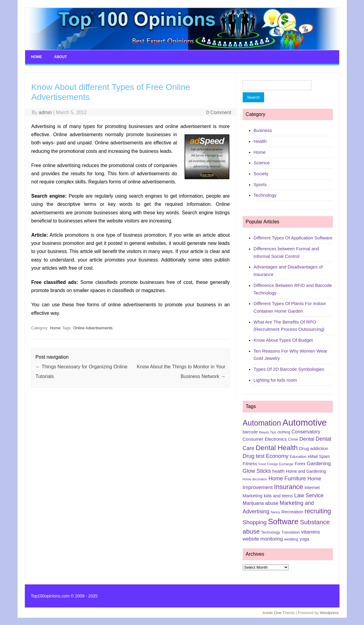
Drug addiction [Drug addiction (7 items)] (314, 449)
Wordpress (329, 613)
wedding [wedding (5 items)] (291, 539)
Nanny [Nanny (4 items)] (275, 512)
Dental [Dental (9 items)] (307, 439)
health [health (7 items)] (279, 471)
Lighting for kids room (275, 380)
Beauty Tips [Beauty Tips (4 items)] (267, 432)
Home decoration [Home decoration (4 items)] (255, 479)
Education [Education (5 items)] (298, 457)
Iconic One (272, 613)
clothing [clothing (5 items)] (284, 432)
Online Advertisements (93, 328)
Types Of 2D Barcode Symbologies (289, 369)
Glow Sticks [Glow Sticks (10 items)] (257, 471)
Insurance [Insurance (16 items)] (289, 487)
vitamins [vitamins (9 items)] (310, 532)
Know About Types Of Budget (283, 340)
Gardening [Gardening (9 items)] (319, 464)
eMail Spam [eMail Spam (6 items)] (319, 456)
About (61, 57)
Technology (265, 195)
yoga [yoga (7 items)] (304, 539)
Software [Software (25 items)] (283, 521)
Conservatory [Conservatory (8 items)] (306, 432)
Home (37, 57)
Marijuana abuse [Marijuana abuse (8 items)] (261, 503)
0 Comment (219, 112)
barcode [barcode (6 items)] (250, 432)
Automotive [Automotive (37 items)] (305, 422)
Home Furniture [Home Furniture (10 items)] (287, 479)
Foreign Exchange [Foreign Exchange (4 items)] (280, 464)
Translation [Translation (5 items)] (291, 532)
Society (261, 174)
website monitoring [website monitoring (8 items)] (263, 539)
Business (263, 130)
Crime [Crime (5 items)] (293, 439)
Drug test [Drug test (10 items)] (254, 456)
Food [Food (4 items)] (262, 464)
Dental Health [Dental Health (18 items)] (277, 448)
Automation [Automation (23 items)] (262, 423)
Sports (260, 184)
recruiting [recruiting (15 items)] (318, 511)
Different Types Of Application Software (293, 238)
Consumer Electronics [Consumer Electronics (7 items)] (265, 439)
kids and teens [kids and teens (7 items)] (278, 496)
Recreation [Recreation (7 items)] (292, 512)
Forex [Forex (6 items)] (300, 464)
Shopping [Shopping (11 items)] (255, 522)
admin (45, 112)
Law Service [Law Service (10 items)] (309, 495)
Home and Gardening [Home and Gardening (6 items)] (306, 471)
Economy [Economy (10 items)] (277, 456)
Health (260, 141)
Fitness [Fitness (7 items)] (250, 464)
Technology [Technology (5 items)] (271, 532)
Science (262, 163)
